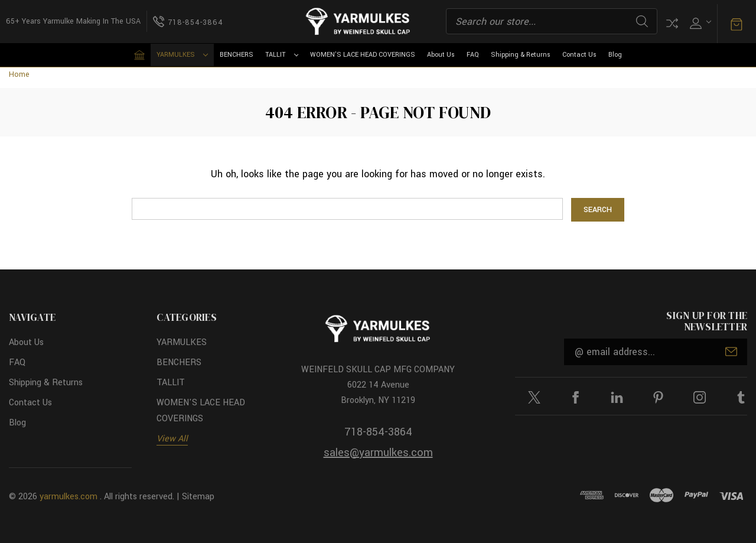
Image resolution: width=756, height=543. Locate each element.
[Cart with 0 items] (737, 23)
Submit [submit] (731, 352)
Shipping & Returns (521, 55)
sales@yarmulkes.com (378, 453)
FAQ (473, 55)
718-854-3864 (378, 432)
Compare (672, 23)
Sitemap (198, 496)
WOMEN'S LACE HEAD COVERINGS (363, 55)
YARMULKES (182, 55)
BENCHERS (237, 55)
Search (642, 21)
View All (172, 438)
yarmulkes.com (69, 496)
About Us (441, 55)
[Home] (139, 55)
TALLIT (282, 55)
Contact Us (579, 55)
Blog (615, 55)
